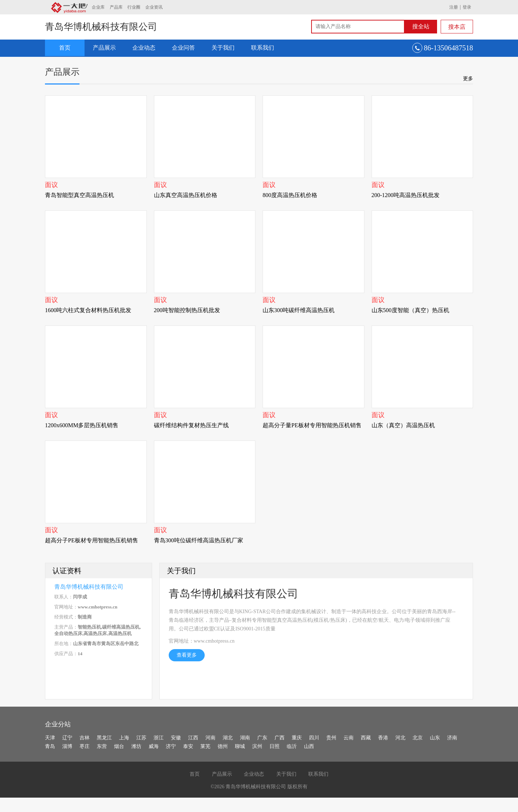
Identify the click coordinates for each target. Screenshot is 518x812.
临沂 (292, 746)
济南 (452, 738)
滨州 (257, 746)
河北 (400, 738)
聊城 (240, 746)
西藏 (366, 738)
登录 (467, 7)
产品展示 (104, 48)
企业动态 (144, 48)
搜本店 (457, 27)
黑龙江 (104, 738)
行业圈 (134, 7)
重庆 (297, 738)
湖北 (228, 738)
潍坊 (136, 746)
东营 (102, 746)
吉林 (85, 738)
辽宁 (67, 738)
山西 (309, 746)
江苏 (141, 738)
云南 (349, 738)
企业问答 (183, 48)
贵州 (331, 738)
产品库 (116, 7)
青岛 (50, 746)
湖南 (245, 738)
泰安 (188, 746)
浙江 (159, 738)
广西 (280, 738)
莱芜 (205, 746)
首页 (65, 48)
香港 (383, 738)
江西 (193, 738)
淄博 (67, 746)
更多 (468, 78)
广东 (262, 738)
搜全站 (421, 26)
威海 (154, 746)
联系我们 (263, 48)
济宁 (171, 746)
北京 (418, 738)
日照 (274, 746)
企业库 (98, 7)
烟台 (119, 746)
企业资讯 (154, 7)
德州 (223, 746)
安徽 (176, 738)
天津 (50, 738)
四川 (314, 738)
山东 (435, 738)
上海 (124, 738)
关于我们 (223, 48)
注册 (454, 7)
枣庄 (85, 746)
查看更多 (187, 655)
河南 (210, 738)
